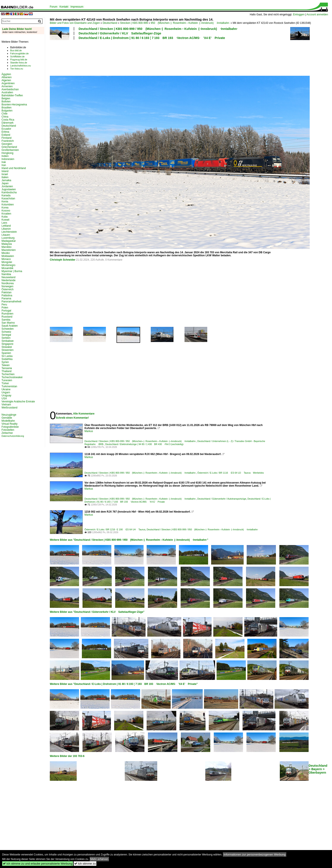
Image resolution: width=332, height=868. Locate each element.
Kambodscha (9, 192)
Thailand (6, 371)
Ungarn (6, 392)
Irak (4, 162)
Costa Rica (8, 120)
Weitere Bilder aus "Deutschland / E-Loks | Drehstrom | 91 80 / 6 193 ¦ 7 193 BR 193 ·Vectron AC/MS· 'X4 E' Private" (124, 684)
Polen (5, 308)
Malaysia (7, 244)
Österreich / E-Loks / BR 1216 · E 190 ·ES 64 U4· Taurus (115, 529)
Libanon (6, 229)
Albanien (7, 77)
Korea (5, 208)
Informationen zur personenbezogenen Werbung (255, 854)
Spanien (6, 353)
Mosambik (7, 268)
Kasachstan (8, 198)
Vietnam (6, 405)
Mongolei (7, 262)
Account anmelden (317, 15)
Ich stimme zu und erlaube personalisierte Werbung (38, 864)
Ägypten (6, 74)
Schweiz (6, 332)
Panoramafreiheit (11, 302)
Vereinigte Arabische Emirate (18, 402)
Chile (4, 114)
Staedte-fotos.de (19, 63)
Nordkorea (8, 283)
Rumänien (7, 314)
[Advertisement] (161, 57)
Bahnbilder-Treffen (12, 95)
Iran (4, 165)
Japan (5, 183)
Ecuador (6, 129)
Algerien (6, 80)
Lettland (6, 226)
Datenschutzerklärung (13, 436)
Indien (5, 156)
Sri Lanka (7, 356)
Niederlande (9, 280)
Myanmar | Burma (12, 271)
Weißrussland (9, 408)
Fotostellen (8, 430)
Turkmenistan (9, 386)
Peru (4, 305)
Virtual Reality (10, 424)
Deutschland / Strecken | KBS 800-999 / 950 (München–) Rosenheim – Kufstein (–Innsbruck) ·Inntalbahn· (158, 29)
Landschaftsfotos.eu (20, 66)
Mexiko (6, 253)
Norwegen (7, 286)
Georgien (7, 144)
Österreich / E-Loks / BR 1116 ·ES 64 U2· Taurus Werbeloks (231, 473)
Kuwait (5, 220)
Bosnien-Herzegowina (14, 105)
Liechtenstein (9, 232)
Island (5, 171)
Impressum (77, 7)
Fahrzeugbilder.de (19, 53)
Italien (5, 177)
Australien (7, 92)
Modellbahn (8, 421)
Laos (4, 223)
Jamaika (6, 180)
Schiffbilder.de (17, 56)
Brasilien (6, 108)
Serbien (6, 338)
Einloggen (299, 15)
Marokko (6, 247)
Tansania (7, 368)
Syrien (5, 362)
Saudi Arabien (10, 326)
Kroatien (6, 214)
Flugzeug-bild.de (19, 60)
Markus (89, 431)
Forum (54, 7)
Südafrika (7, 359)
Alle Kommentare (84, 414)
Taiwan (6, 365)
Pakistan (6, 292)
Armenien (7, 86)
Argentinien (8, 83)
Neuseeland (8, 277)
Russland (7, 317)
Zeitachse (7, 433)
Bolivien (6, 102)
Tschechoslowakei (12, 377)
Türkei (5, 383)
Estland (6, 135)
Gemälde (7, 418)
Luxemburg (8, 238)
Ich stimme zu (85, 864)
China (5, 117)
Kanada (6, 195)
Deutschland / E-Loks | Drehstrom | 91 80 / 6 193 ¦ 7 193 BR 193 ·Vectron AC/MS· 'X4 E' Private (152, 38)
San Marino (8, 323)
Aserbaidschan (10, 89)
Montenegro (8, 265)
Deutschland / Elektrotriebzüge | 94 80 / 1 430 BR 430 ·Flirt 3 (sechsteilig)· (145, 444)
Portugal (6, 311)
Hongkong (7, 153)
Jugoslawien (9, 189)
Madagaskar (9, 241)
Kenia (5, 202)
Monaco (6, 259)
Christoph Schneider (63, 260)
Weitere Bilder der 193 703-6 (67, 756)
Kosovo (6, 211)
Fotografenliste (10, 427)
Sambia (6, 320)
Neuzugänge (9, 415)
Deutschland (110, 23)
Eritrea (5, 132)
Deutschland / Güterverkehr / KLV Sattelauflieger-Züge (120, 33)
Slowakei (7, 347)
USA (4, 399)
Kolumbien (8, 205)
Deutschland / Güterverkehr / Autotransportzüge (222, 499)
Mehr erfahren (99, 859)
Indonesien (8, 159)
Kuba (5, 217)
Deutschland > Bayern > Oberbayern (318, 769)
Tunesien (7, 380)
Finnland (6, 138)
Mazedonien (9, 250)
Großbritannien (10, 150)
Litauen (6, 235)
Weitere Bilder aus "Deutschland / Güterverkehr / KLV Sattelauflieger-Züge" (97, 612)
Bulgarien (7, 111)
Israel (5, 174)
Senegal (6, 335)
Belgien (6, 98)
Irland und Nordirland (14, 168)
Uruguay (6, 395)
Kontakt (64, 7)
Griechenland (9, 147)
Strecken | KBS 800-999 (134, 23)
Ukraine (6, 389)
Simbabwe (8, 341)
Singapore (7, 344)
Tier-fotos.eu (17, 69)
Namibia (6, 274)
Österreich (7, 289)
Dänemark (7, 123)
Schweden (8, 329)
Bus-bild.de (16, 50)
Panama (6, 298)
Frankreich (8, 141)
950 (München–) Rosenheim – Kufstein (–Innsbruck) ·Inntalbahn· (190, 23)
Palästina (7, 295)
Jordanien (7, 186)
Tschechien (8, 374)
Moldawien (8, 256)
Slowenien (7, 350)
